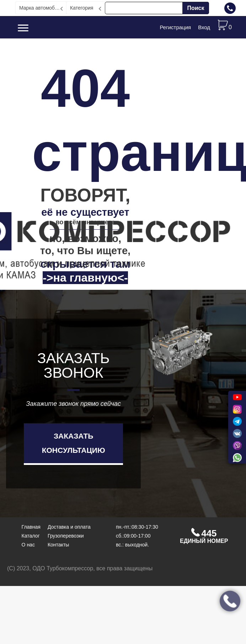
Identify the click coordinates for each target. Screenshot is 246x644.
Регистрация (175, 27)
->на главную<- (85, 278)
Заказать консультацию (74, 443)
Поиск (196, 8)
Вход (204, 27)
